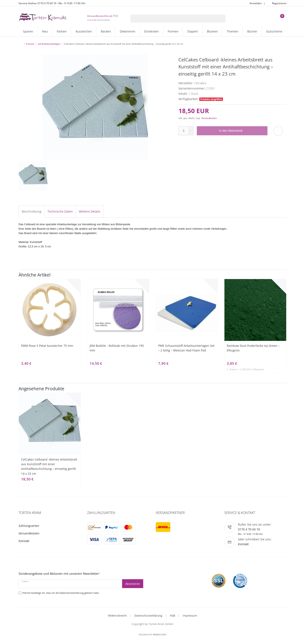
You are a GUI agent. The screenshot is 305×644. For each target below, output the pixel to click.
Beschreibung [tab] (32, 211)
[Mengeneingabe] (184, 131)
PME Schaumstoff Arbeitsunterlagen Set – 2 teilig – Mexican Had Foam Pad (186, 348)
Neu (45, 31)
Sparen (28, 31)
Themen (233, 31)
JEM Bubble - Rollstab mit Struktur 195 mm (117, 348)
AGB (172, 616)
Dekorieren (128, 31)
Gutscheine (274, 31)
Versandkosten (209, 118)
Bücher (252, 31)
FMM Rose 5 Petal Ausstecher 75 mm (47, 346)
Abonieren (133, 584)
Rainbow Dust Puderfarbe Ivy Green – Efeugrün (253, 348)
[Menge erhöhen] (191, 129)
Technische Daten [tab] (60, 211)
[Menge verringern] (191, 133)
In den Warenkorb (242, 131)
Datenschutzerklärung (148, 616)
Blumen (212, 31)
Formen (173, 31)
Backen (106, 31)
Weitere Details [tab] (90, 211)
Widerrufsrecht (117, 616)
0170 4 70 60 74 (249, 529)
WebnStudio (160, 635)
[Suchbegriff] (173, 19)
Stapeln (193, 31)
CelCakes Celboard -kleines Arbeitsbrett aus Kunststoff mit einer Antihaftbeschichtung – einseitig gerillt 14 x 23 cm (49, 466)
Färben (62, 31)
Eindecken (152, 31)
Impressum (190, 616)
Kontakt (24, 541)
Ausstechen (84, 31)
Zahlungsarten (29, 526)
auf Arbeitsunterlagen (49, 44)
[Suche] (220, 19)
